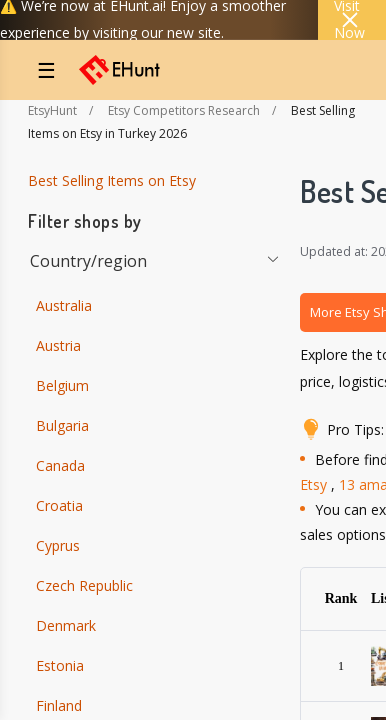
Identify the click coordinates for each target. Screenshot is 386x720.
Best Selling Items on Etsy (112, 180)
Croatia (59, 505)
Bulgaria (62, 425)
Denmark (66, 625)
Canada (60, 465)
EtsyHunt (52, 110)
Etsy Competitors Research (184, 110)
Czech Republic (84, 585)
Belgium (62, 385)
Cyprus (58, 545)
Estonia (60, 665)
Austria (58, 345)
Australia (64, 305)
